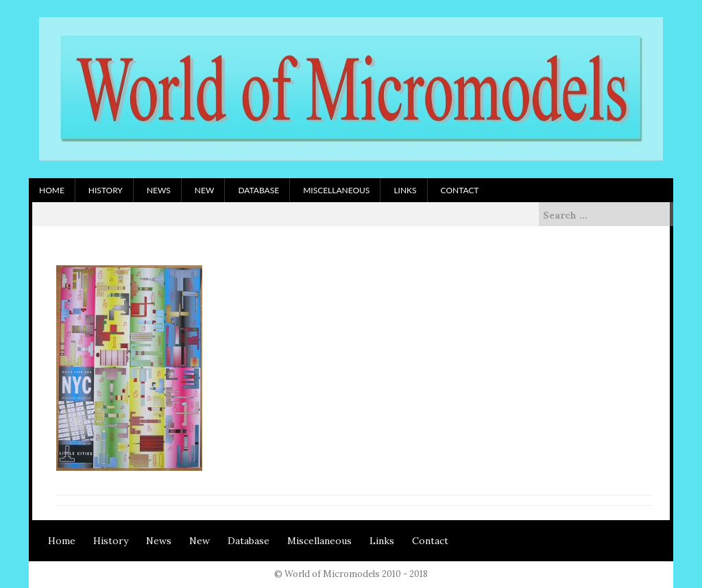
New (205, 190)
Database (258, 190)
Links (405, 190)
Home (52, 190)
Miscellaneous (336, 190)
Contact (460, 190)
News (159, 190)
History (106, 190)
